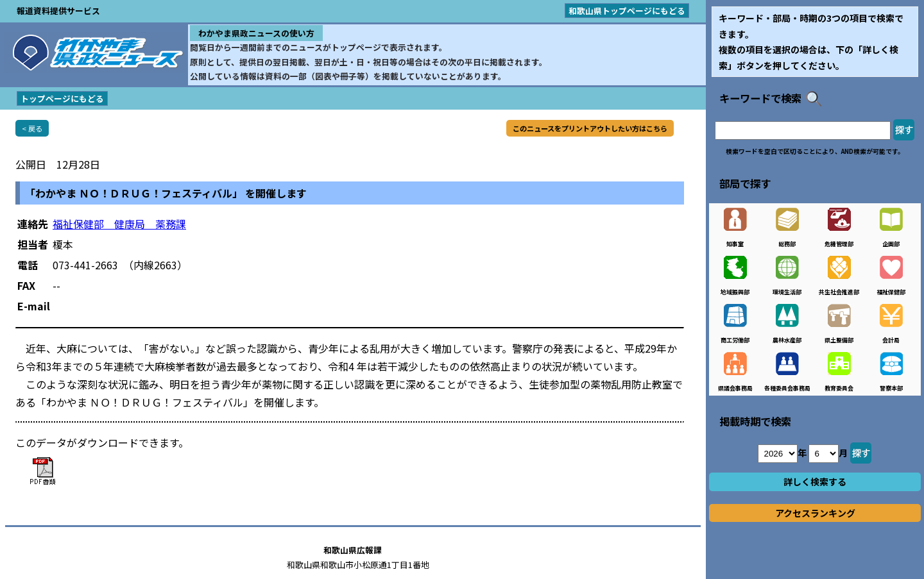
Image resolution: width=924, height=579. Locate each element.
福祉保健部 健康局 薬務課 (119, 224)
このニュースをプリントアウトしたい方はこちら (590, 128)
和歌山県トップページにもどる (627, 11)
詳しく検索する (815, 482)
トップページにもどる (62, 98)
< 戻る (32, 128)
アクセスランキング (815, 513)
